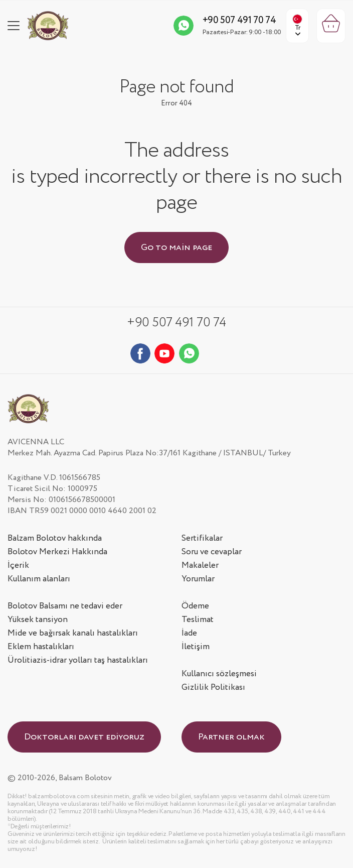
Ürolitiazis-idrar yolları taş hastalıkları (78, 660)
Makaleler (200, 566)
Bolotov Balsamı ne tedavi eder (65, 606)
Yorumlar (198, 579)
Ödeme (195, 606)
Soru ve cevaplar (212, 552)
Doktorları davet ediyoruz (84, 737)
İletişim (196, 647)
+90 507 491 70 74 (239, 21)
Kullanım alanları (39, 579)
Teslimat (198, 620)
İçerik (18, 566)
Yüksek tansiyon (38, 620)
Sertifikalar (202, 538)
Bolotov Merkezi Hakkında (57, 552)
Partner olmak (231, 737)
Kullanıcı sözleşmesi (219, 674)
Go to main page (176, 247)
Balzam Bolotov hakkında (55, 538)
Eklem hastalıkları (41, 647)
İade (189, 633)
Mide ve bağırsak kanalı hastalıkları (73, 633)
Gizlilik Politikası (213, 688)
